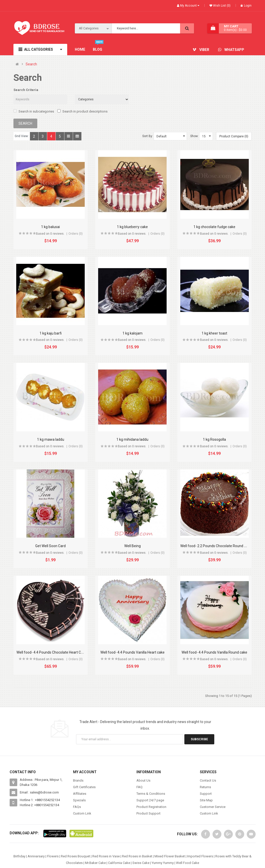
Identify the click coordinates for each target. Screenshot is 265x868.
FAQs (77, 807)
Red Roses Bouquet (75, 856)
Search (31, 64)
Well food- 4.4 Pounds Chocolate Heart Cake (52, 652)
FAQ (139, 787)
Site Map (206, 800)
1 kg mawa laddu (51, 439)
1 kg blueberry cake (132, 227)
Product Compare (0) (234, 136)
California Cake (119, 863)
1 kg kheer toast (214, 333)
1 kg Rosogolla (214, 439)
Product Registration (151, 807)
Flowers (53, 856)
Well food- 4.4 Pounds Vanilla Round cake (214, 652)
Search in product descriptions (82, 111)
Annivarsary (36, 856)
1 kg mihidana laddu (132, 439)
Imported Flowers (200, 856)
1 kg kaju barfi (51, 333)
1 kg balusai (50, 227)
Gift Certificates (84, 787)
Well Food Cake (188, 863)
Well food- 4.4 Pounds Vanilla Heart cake (132, 652)
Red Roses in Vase (106, 856)
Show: (194, 136)
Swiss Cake (141, 863)
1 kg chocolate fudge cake (214, 227)
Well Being (132, 546)
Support (206, 794)
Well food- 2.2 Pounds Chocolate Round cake (216, 546)
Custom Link (82, 813)
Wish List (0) (221, 6)
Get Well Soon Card (50, 546)
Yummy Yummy (163, 863)
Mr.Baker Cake (95, 863)
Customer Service (213, 807)
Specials (79, 800)
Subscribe (199, 739)
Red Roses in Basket (137, 856)
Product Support (148, 813)
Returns (205, 787)
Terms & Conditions (151, 794)
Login (246, 6)
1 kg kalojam (132, 333)
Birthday (19, 856)
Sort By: (148, 136)
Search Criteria (26, 90)
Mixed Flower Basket (170, 856)
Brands (78, 780)
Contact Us (208, 780)
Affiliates (80, 794)
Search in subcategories (34, 111)
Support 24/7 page (150, 800)
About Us (143, 780)
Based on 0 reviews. (50, 234)
